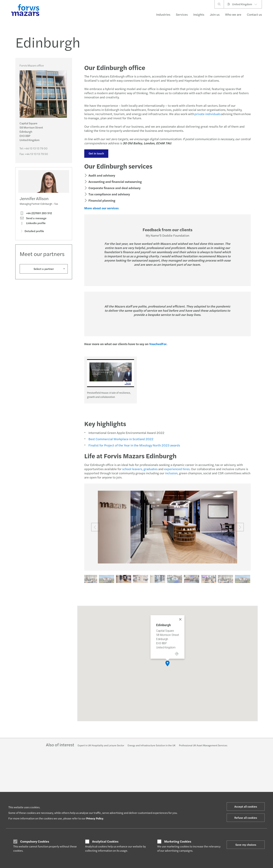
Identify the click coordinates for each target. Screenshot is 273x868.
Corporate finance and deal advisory (114, 188)
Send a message (33, 218)
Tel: (34, 148)
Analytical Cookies (105, 841)
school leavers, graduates (140, 469)
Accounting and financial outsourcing (115, 182)
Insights (199, 14)
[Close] (180, 619)
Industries (163, 14)
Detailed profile (32, 231)
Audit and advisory (102, 175)
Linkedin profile (33, 223)
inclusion (171, 473)
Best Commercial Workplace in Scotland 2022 (121, 439)
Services (182, 14)
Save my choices (246, 845)
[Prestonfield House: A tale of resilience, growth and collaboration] (111, 373)
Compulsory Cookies (35, 841)
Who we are (233, 14)
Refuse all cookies (246, 818)
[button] (167, 663)
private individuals (208, 114)
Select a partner (44, 269)
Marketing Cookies (178, 841)
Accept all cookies (246, 806)
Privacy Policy (95, 818)
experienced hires (177, 469)
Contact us (254, 14)
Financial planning (102, 200)
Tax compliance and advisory (109, 194)
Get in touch (96, 153)
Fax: (34, 154)
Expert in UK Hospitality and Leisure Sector (101, 745)
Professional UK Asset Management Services (203, 745)
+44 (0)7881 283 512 (36, 213)
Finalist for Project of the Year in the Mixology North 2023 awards (134, 445)
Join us (215, 14)
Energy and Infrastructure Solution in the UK (152, 745)
